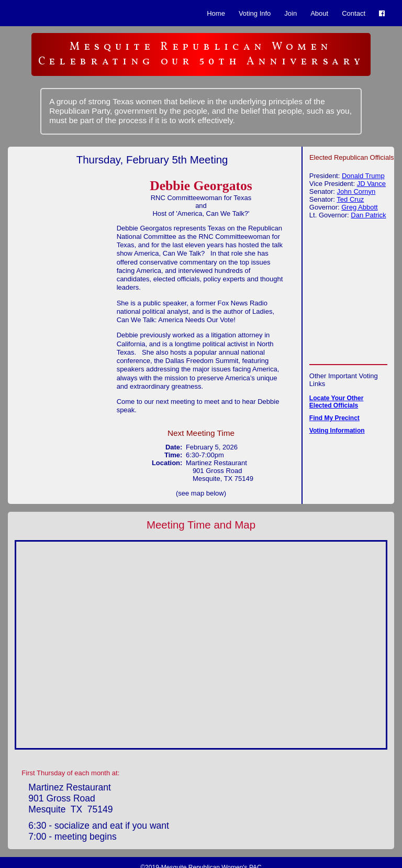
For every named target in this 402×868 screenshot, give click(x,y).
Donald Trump (363, 176)
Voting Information (337, 431)
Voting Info (255, 13)
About (319, 13)
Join (291, 13)
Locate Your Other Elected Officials (337, 402)
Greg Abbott (359, 207)
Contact (354, 13)
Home (216, 13)
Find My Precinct (334, 418)
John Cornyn (356, 191)
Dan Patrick (368, 215)
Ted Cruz (350, 199)
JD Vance (371, 184)
